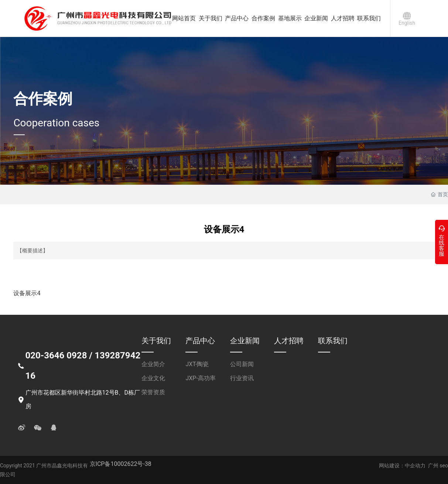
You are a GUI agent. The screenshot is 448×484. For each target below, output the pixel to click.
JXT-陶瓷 (197, 364)
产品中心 (200, 341)
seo (443, 466)
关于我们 (156, 341)
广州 (433, 466)
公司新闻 (242, 364)
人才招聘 (289, 341)
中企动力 (415, 466)
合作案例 (43, 99)
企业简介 (153, 364)
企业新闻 (245, 341)
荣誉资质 (153, 392)
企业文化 (153, 378)
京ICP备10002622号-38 (121, 464)
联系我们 (333, 341)
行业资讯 (242, 378)
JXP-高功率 (200, 378)
